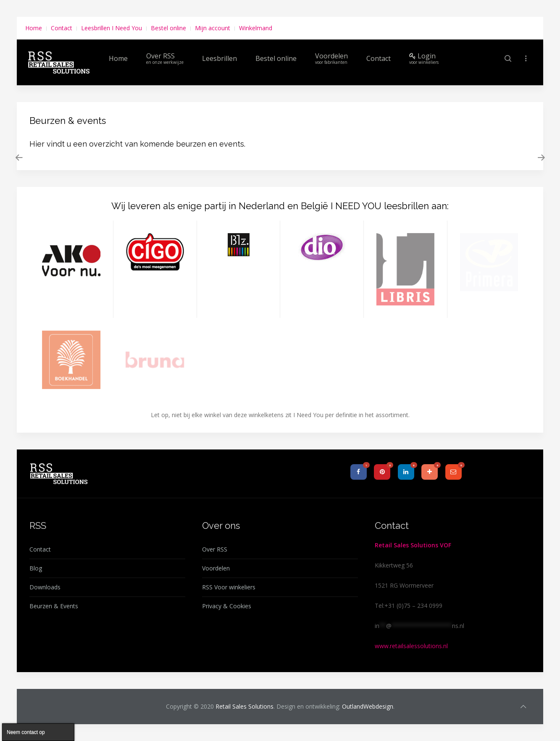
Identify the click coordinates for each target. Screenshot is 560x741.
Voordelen (331, 58)
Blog (36, 568)
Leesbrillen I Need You (112, 28)
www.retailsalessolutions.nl (411, 646)
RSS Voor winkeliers (229, 587)
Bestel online (168, 28)
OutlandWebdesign (368, 706)
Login (424, 58)
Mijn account (213, 28)
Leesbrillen (220, 58)
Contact (62, 28)
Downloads (45, 587)
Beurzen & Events (54, 606)
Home (34, 28)
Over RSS (165, 58)
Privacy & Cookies (227, 606)
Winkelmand (256, 28)
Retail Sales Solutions (245, 706)
